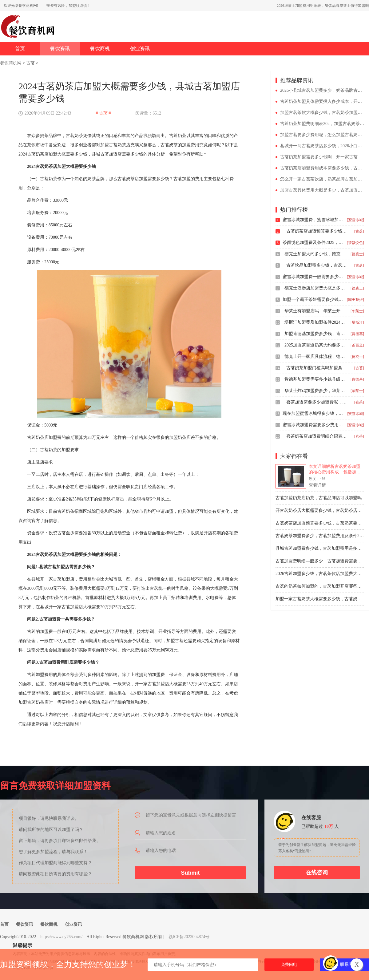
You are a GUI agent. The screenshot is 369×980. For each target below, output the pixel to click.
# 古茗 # (103, 113)
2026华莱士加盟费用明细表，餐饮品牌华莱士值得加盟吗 (323, 6)
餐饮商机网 (11, 63)
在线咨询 (317, 873)
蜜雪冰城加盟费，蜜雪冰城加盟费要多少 (313, 220)
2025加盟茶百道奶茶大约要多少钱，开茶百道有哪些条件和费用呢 (315, 345)
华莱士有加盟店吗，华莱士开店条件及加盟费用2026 (315, 311)
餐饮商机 (100, 49)
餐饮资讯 (60, 49)
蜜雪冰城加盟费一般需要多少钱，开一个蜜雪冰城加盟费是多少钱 (313, 277)
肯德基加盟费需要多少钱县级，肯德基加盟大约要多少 (315, 379)
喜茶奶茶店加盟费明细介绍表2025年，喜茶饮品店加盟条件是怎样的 (317, 436)
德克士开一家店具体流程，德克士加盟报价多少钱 (315, 356)
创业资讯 (140, 49)
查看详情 (317, 485)
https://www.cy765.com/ (61, 937)
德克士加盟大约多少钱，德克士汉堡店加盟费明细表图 (315, 254)
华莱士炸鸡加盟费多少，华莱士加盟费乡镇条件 (315, 391)
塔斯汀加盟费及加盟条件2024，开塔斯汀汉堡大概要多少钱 (315, 322)
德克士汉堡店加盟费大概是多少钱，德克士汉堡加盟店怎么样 (315, 288)
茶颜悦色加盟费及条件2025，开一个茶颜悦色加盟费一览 (313, 243)
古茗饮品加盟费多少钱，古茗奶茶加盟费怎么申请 (317, 265)
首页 (20, 49)
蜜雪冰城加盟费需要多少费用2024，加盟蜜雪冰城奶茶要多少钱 (313, 425)
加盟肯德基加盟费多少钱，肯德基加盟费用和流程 (315, 334)
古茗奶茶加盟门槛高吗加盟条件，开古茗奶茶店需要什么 (317, 368)
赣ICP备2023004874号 (189, 937)
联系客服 (349, 964)
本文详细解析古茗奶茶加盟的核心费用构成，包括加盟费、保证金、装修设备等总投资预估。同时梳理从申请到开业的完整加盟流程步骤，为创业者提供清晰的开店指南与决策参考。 (335, 470)
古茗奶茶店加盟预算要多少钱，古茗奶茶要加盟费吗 (317, 231)
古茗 (30, 63)
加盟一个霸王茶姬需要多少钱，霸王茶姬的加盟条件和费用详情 (313, 300)
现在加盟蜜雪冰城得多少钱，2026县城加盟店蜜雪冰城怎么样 (313, 413)
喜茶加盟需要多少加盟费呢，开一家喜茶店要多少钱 (317, 402)
